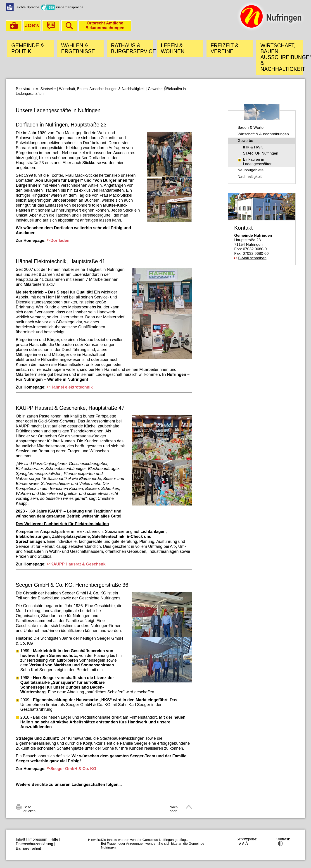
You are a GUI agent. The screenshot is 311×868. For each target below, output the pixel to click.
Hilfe (54, 839)
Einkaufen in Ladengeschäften (258, 162)
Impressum (38, 839)
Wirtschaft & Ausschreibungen (263, 134)
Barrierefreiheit (28, 848)
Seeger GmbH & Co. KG (73, 769)
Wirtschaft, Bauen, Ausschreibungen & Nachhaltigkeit (102, 89)
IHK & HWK (253, 147)
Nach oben (174, 808)
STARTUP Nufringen (261, 153)
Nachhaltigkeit (250, 177)
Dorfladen (60, 241)
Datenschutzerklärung (34, 844)
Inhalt (21, 839)
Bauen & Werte (250, 128)
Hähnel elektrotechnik (72, 387)
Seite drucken (30, 808)
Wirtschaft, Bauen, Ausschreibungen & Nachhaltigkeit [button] (281, 57)
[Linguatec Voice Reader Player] (178, 90)
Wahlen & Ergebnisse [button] (78, 48)
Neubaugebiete (250, 170)
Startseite (48, 89)
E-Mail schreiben (252, 258)
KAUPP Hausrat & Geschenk (78, 564)
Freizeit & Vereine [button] (225, 48)
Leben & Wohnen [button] (173, 48)
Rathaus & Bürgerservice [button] (132, 48)
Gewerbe (155, 89)
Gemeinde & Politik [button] (28, 48)
